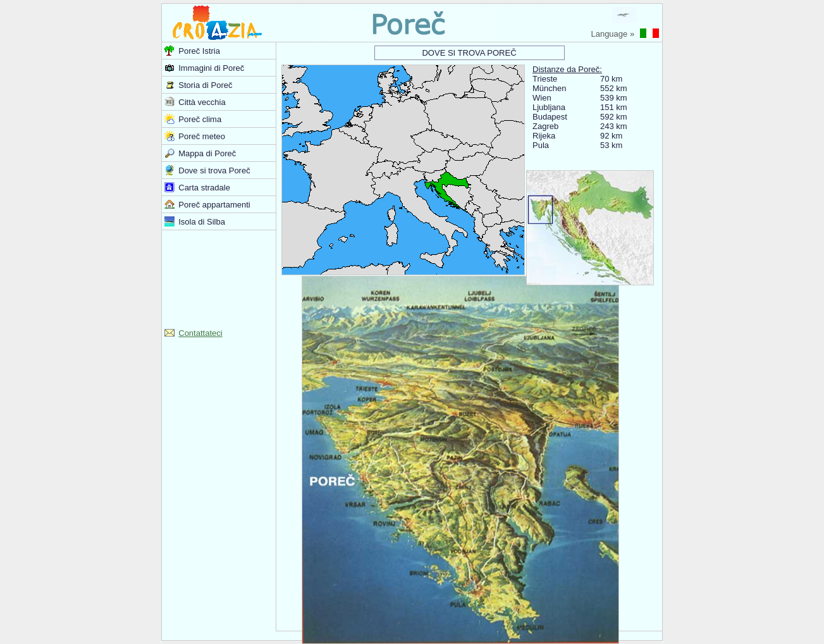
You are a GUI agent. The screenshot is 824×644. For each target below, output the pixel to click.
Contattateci (200, 333)
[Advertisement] (219, 278)
